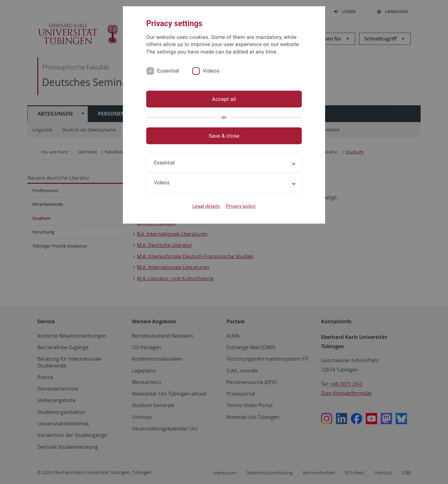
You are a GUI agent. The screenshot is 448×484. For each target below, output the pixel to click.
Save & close (224, 136)
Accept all (224, 99)
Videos (211, 71)
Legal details (206, 206)
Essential (168, 71)
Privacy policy (241, 206)
